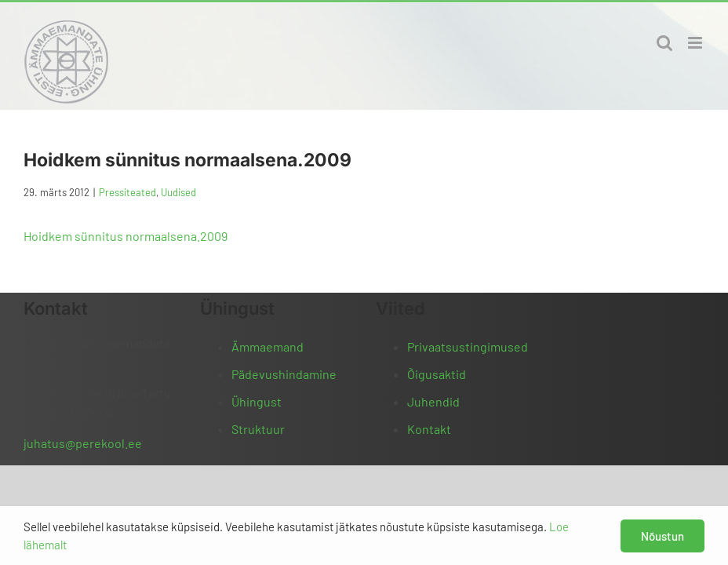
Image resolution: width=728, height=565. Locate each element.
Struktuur (258, 429)
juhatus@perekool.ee (83, 443)
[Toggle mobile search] (664, 43)
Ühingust (257, 401)
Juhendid (433, 401)
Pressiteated (127, 192)
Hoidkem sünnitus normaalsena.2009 (126, 236)
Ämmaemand (268, 346)
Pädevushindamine (284, 374)
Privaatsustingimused (468, 346)
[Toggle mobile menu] (696, 43)
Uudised (178, 192)
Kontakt (429, 429)
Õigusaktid (437, 374)
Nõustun (662, 536)
